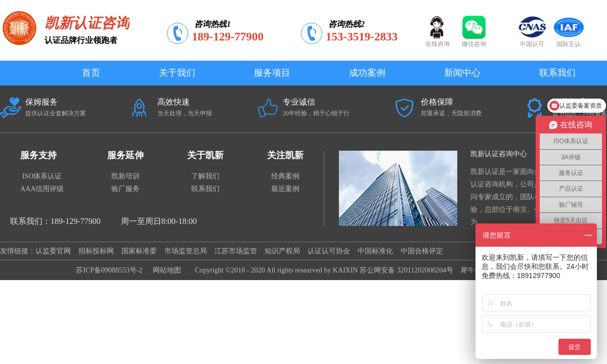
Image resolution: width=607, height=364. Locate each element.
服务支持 (38, 155)
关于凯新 (205, 155)
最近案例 (285, 189)
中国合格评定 (422, 251)
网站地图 (165, 270)
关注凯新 (285, 155)
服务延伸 (125, 155)
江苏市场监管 (236, 251)
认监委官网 (53, 251)
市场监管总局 (186, 251)
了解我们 (205, 176)
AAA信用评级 (42, 189)
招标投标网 (96, 251)
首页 (91, 73)
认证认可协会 (329, 251)
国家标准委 (139, 251)
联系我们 (205, 189)
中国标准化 (375, 251)
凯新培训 (125, 176)
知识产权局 (282, 251)
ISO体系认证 (42, 176)
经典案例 (285, 176)
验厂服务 (125, 189)
